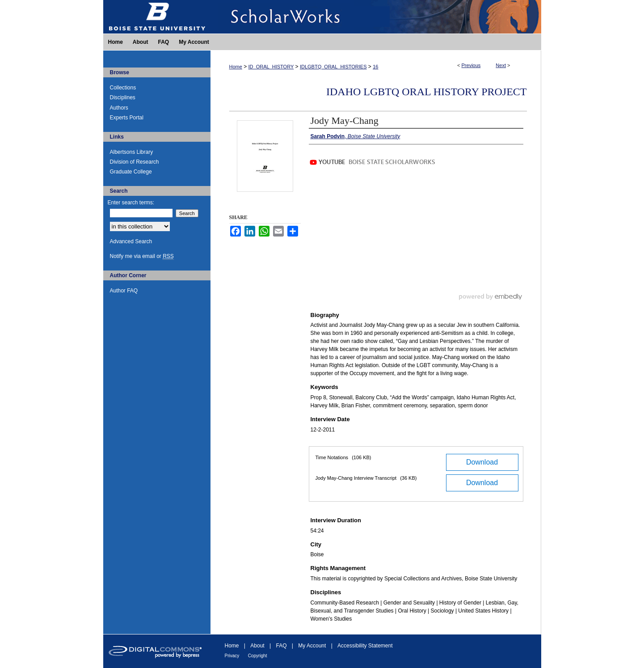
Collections (123, 88)
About (257, 646)
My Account (312, 646)
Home (236, 67)
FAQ (281, 646)
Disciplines (123, 97)
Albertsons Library (132, 152)
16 (375, 67)
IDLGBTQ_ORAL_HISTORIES (333, 67)
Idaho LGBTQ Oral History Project (426, 92)
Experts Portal (127, 118)
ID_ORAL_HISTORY (271, 67)
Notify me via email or (142, 256)
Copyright (258, 656)
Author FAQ (124, 291)
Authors (119, 108)
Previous (471, 65)
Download (482, 462)
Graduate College (131, 172)
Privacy (232, 656)
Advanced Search (131, 241)
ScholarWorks (376, 17)
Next (501, 65)
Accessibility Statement (365, 646)
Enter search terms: (131, 203)
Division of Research (135, 162)
